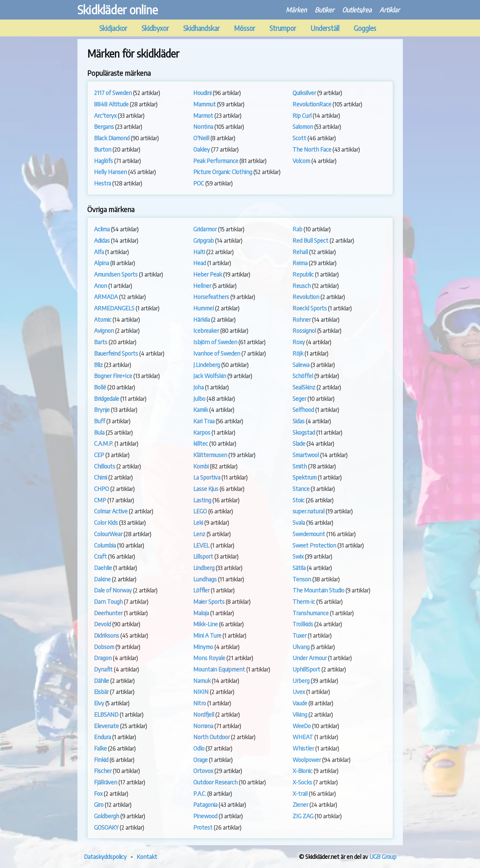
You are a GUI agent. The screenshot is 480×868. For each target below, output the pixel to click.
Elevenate (106, 726)
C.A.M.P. (104, 443)
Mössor (245, 28)
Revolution (306, 297)
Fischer (103, 771)
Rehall (300, 252)
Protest (203, 827)
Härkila (202, 319)
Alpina (102, 263)
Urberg (301, 680)
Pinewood (205, 816)
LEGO (200, 511)
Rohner (302, 319)
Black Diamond (112, 138)
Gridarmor (205, 229)
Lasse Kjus (206, 488)
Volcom (301, 161)
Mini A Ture (207, 635)
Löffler (201, 590)
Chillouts (105, 466)
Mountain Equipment (219, 669)
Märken (296, 10)
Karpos (202, 432)
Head (200, 263)
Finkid (101, 759)
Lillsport (203, 556)
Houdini (202, 93)
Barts (101, 342)
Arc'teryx (105, 115)
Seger (299, 398)
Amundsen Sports (116, 274)
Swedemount (309, 534)
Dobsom (104, 647)
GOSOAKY (106, 827)
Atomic (103, 319)
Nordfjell (204, 714)
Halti (199, 252)
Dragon (103, 658)
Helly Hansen (110, 172)
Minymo (203, 647)
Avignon (104, 330)
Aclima (102, 229)
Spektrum (305, 477)
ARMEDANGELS (114, 308)
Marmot (203, 115)
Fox (98, 793)
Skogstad (304, 432)
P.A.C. (200, 793)
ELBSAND (106, 714)
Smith (300, 466)
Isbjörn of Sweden (215, 342)
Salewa (301, 365)
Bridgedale (107, 398)
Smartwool (306, 455)
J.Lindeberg (207, 365)
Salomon (303, 126)
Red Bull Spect (310, 240)
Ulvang (301, 647)
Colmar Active (111, 511)
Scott (299, 138)
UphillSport (306, 669)
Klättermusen (210, 455)
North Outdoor (212, 737)
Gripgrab (204, 240)
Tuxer (300, 635)
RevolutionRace (312, 104)
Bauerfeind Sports (116, 353)
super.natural (309, 511)
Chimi (101, 477)
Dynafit (103, 669)
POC (199, 183)
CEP (99, 455)
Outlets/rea (357, 10)
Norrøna (203, 726)
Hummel (204, 308)
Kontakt (147, 856)
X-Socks (302, 782)
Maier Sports (209, 601)
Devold (103, 624)
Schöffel (303, 376)
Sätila (299, 568)
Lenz (199, 534)
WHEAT (303, 737)
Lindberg (204, 568)
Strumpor (283, 28)
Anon (101, 285)
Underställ (325, 28)
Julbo (199, 398)
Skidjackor (113, 28)
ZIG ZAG (303, 816)
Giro (99, 804)
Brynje (102, 409)
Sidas (299, 421)
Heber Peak (208, 274)
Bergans (104, 126)
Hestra (103, 183)
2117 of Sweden (113, 93)
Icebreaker (206, 330)
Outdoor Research (215, 782)
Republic (303, 274)
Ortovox (203, 771)
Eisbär (101, 692)
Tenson (302, 579)
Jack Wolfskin (210, 376)
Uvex (299, 692)
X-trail (300, 793)
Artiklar (390, 10)
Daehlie (103, 568)
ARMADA (106, 297)
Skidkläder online (118, 10)
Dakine (102, 579)
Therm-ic (304, 601)
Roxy (299, 342)
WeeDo (302, 726)
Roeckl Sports (310, 308)
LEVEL (201, 545)
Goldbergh (107, 816)
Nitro (200, 703)
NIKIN (201, 692)
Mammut (205, 104)
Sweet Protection (314, 545)
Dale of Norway (113, 590)
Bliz (98, 365)
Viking (300, 714)
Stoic (299, 500)
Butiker (324, 10)
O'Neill (201, 138)
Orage (200, 759)
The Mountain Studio (318, 590)
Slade (299, 443)
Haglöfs (103, 161)
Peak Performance (216, 161)
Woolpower (307, 759)
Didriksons (107, 635)
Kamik (201, 409)
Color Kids (106, 522)
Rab (297, 229)
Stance (301, 488)
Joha (199, 387)
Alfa (99, 252)
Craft (100, 556)
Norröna (203, 126)
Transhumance (311, 613)
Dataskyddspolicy (105, 856)
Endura (103, 737)
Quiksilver (304, 93)
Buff (100, 421)
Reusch (302, 285)
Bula (99, 432)
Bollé (100, 387)
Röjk (298, 353)
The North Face (312, 149)
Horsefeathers (211, 297)
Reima (300, 263)
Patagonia (205, 804)
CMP (100, 500)
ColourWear (108, 534)
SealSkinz (304, 387)
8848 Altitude (111, 104)
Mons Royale (209, 658)
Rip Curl (302, 115)
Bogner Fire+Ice (113, 376)
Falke (100, 748)
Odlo (199, 748)
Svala (299, 522)
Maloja (201, 613)
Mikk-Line (206, 624)
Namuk (202, 680)
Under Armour (310, 658)
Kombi (201, 466)
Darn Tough (108, 601)
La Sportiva (207, 477)
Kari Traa (204, 421)
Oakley (202, 149)
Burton (103, 149)
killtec (201, 443)
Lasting (202, 500)
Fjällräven (106, 782)
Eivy (99, 703)
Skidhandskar (201, 28)
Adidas (102, 240)
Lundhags (205, 579)
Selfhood (303, 409)
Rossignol (304, 330)
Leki (198, 522)
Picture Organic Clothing (223, 172)
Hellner (202, 285)
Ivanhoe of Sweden (217, 353)
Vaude (300, 703)
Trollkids (303, 624)
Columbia (105, 545)
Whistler (303, 748)
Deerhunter (108, 613)
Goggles (365, 28)
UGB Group (383, 856)
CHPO (102, 488)
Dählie (102, 680)
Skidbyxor (155, 28)
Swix (298, 556)
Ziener (300, 804)
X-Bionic (302, 771)
